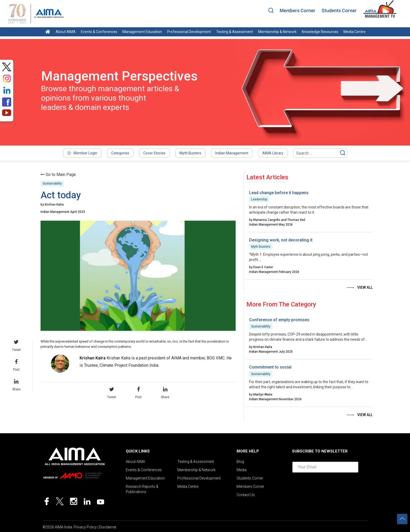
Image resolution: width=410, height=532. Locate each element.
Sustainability (52, 183)
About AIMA (66, 32)
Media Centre (354, 32)
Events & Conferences (99, 32)
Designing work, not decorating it (281, 240)
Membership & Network (277, 32)
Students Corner (339, 11)
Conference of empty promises (279, 320)
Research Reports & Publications (142, 489)
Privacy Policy (85, 527)
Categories (120, 153)
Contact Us (246, 495)
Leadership (259, 199)
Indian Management (232, 153)
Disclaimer (108, 527)
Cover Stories (154, 153)
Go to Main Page (61, 175)
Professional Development (189, 32)
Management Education (142, 32)
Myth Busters (190, 153)
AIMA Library (273, 153)
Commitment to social (270, 367)
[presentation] (331, 487)
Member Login (82, 153)
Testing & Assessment (235, 32)
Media (242, 470)
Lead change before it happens (279, 193)
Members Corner (298, 11)
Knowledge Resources (320, 32)
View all (365, 287)
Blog (240, 462)
